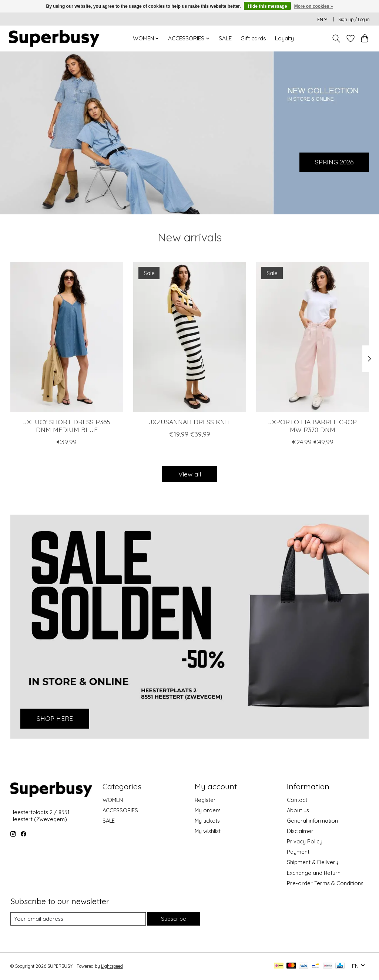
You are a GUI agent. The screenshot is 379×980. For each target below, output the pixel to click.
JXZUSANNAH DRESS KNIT (189, 422)
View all (190, 474)
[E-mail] (78, 919)
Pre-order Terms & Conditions (325, 883)
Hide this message (267, 6)
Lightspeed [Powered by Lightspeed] (112, 966)
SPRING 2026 (333, 161)
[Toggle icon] (336, 39)
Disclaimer (300, 831)
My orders (208, 810)
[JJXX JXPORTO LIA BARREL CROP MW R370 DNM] (313, 337)
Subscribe (174, 919)
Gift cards (253, 38)
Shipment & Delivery (313, 862)
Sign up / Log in (354, 19)
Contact (297, 800)
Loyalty (284, 38)
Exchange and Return (314, 873)
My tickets (207, 821)
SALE (225, 38)
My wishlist (208, 831)
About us (298, 810)
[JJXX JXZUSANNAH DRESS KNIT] (190, 337)
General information (312, 821)
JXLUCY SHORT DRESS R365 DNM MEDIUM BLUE (66, 426)
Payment (298, 852)
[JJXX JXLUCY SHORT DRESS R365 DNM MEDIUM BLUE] (67, 337)
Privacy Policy (305, 841)
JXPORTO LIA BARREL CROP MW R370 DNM (313, 426)
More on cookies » (314, 6)
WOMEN (113, 800)
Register (205, 800)
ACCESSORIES (120, 810)
